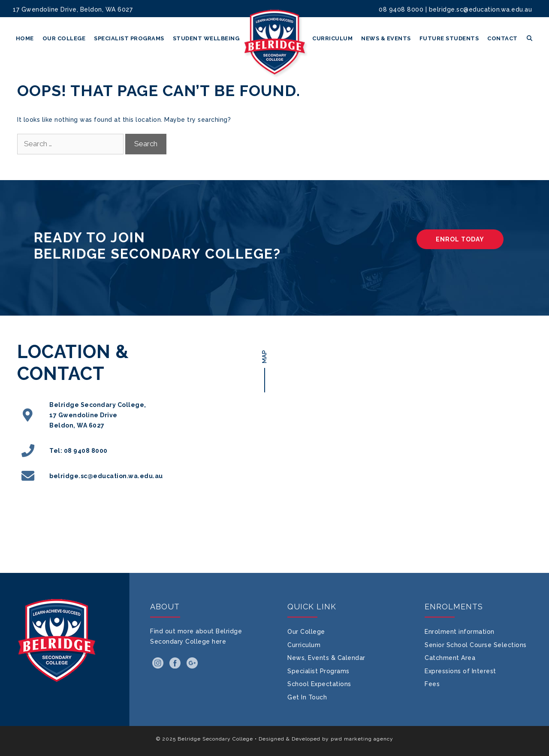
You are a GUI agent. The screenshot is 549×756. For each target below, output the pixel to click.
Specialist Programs (129, 38)
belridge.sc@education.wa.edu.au (481, 9)
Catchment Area (450, 658)
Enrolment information (460, 632)
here (219, 642)
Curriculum (332, 38)
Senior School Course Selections (476, 645)
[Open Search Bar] (530, 39)
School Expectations (319, 684)
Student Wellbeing (206, 38)
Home (25, 38)
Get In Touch (307, 697)
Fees (432, 684)
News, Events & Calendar (326, 658)
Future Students (449, 38)
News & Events (386, 38)
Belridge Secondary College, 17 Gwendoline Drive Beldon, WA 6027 (98, 415)
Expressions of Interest (460, 671)
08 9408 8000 (401, 9)
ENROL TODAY (460, 239)
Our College (64, 38)
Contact (502, 38)
